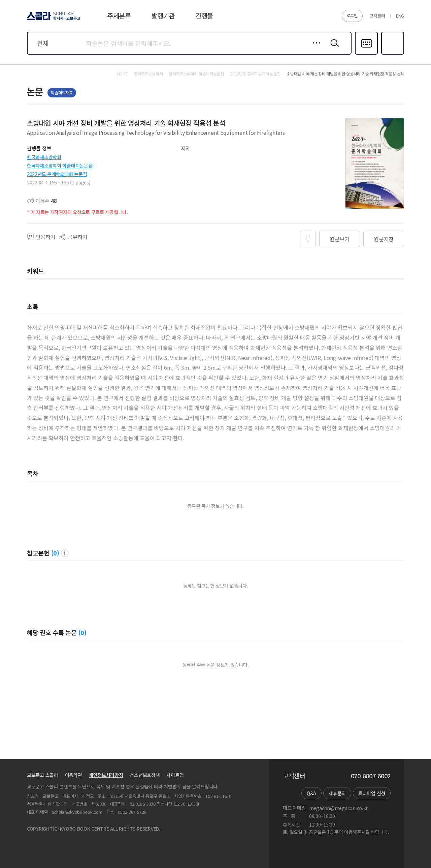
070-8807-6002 (371, 776)
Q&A (311, 793)
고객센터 (377, 16)
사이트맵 (175, 775)
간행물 (204, 16)
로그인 (352, 15)
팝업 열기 (65, 553)
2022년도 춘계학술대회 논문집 (57, 174)
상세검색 (315, 48)
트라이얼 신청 (372, 793)
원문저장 (384, 239)
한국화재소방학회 (44, 157)
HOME (123, 74)
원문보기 (340, 239)
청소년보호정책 (145, 775)
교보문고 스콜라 (43, 775)
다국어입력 (366, 54)
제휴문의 (337, 793)
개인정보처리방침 (106, 775)
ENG (400, 16)
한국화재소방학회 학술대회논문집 (60, 166)
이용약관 (74, 775)
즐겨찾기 (392, 54)
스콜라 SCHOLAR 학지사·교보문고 (53, 20)
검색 (333, 48)
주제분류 (119, 16)
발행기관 (163, 16)
